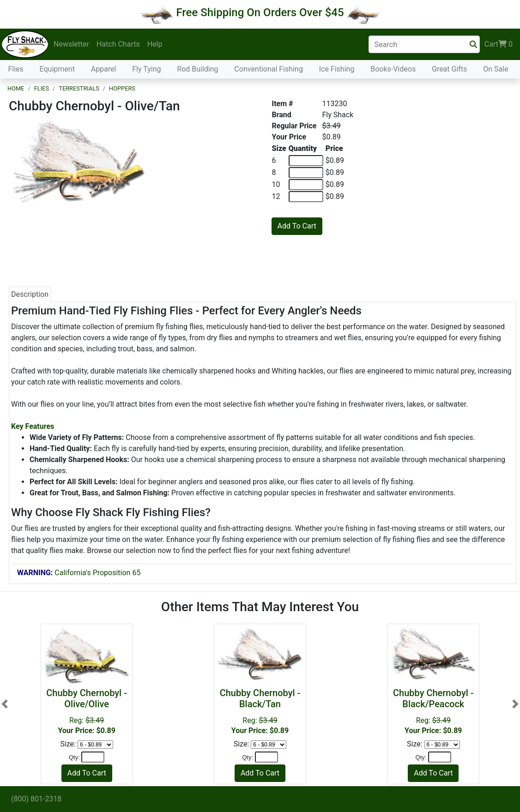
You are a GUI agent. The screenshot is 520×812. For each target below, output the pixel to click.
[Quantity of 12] (306, 197)
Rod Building (197, 69)
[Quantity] (93, 757)
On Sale (496, 69)
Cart (499, 44)
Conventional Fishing (269, 69)
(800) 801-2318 (36, 799)
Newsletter (71, 44)
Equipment (57, 69)
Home (16, 88)
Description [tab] (30, 294)
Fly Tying (146, 69)
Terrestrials (79, 88)
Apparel (104, 69)
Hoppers (122, 88)
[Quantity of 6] (306, 161)
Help (155, 44)
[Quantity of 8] (306, 173)
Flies (15, 69)
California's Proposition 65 (79, 573)
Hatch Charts (118, 44)
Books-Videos (393, 69)
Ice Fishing (337, 69)
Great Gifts (449, 69)
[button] (5, 704)
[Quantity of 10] (306, 185)
